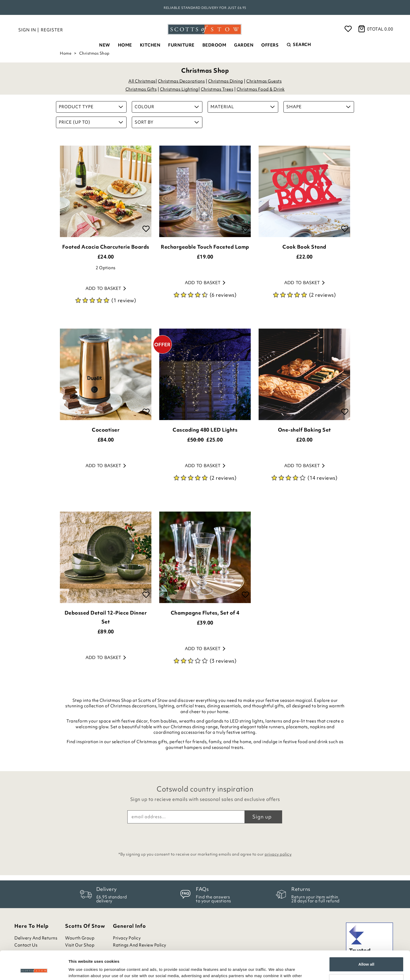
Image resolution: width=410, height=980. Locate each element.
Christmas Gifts (141, 89)
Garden (244, 45)
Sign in (27, 30)
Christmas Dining (226, 81)
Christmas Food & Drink (261, 89)
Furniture (181, 45)
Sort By (167, 122)
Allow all (366, 938)
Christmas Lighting (179, 89)
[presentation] (205, 836)
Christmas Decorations (181, 81)
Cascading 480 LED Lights (205, 430)
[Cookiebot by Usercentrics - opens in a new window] (34, 970)
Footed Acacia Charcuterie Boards (106, 247)
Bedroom (214, 45)
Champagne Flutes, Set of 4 (205, 613)
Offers (270, 45)
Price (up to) (91, 122)
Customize (367, 955)
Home (125, 45)
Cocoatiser (106, 430)
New (105, 45)
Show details (81, 970)
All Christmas (142, 81)
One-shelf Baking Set (304, 430)
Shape (318, 107)
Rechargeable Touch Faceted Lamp (205, 247)
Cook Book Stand (304, 247)
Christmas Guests (264, 81)
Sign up (262, 817)
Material (243, 107)
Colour (167, 107)
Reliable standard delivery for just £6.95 (205, 8)
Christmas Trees (217, 89)
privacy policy (278, 854)
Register (52, 30)
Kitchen (150, 45)
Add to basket (106, 288)
